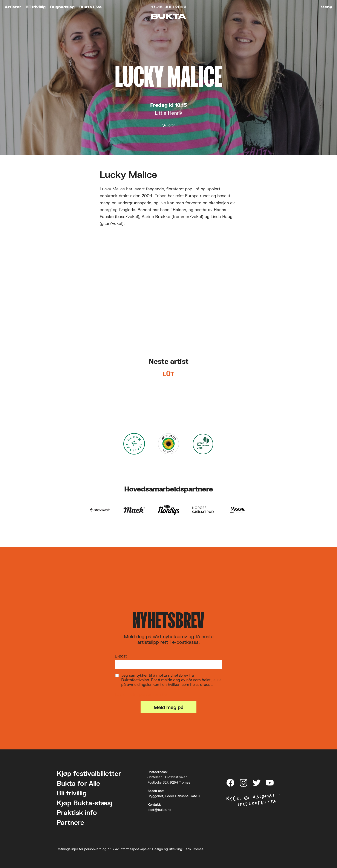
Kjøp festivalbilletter (89, 773)
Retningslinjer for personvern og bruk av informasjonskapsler (103, 849)
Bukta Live (90, 7)
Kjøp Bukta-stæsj (85, 803)
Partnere (70, 822)
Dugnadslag (62, 7)
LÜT (169, 374)
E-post (121, 656)
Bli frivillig (36, 7)
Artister (13, 7)
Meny (326, 7)
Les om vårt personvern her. (142, 694)
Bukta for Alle (78, 783)
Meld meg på (169, 707)
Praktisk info (77, 812)
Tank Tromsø (194, 849)
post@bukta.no (159, 810)
